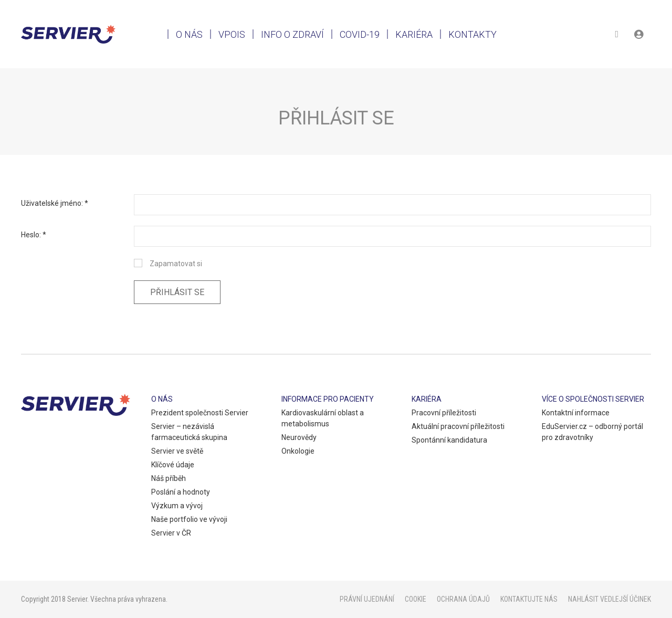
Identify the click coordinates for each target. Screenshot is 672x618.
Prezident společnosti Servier (200, 413)
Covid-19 (360, 34)
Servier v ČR (171, 533)
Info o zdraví (292, 34)
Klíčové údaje (173, 465)
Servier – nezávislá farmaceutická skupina (189, 432)
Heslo (30, 235)
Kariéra (414, 34)
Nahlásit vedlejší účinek (610, 599)
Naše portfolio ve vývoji (189, 519)
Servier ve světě (177, 451)
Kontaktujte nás (529, 599)
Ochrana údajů (463, 599)
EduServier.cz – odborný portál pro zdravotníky (592, 432)
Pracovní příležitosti (444, 413)
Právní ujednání (367, 599)
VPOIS (232, 34)
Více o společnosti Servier (593, 399)
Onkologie (298, 451)
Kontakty (472, 34)
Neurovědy (299, 437)
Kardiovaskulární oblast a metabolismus (323, 418)
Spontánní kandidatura (449, 440)
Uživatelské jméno (51, 203)
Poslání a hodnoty (181, 492)
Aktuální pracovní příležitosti (458, 426)
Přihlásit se (177, 292)
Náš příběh (169, 478)
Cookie (416, 599)
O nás (189, 34)
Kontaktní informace (576, 413)
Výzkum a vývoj (177, 506)
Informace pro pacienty (328, 399)
